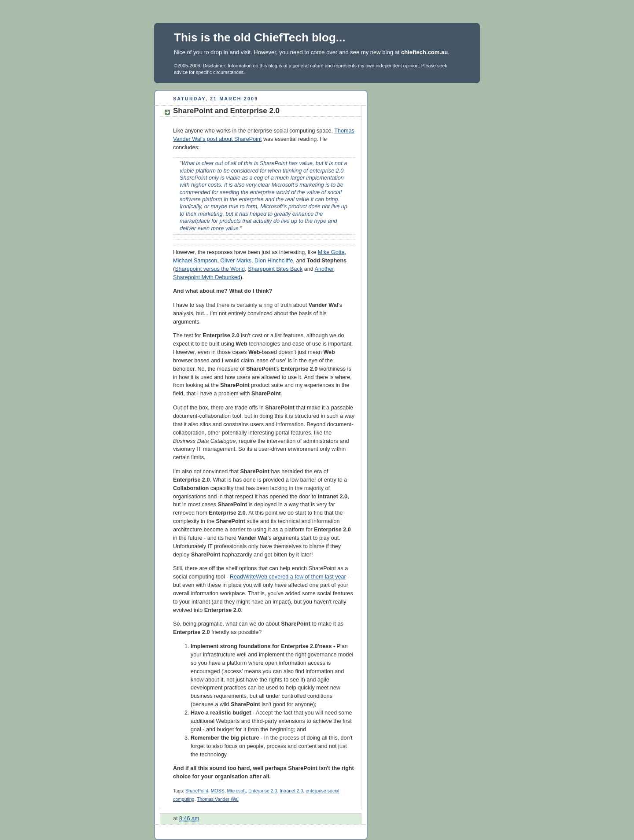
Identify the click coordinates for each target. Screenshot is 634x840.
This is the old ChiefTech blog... (260, 37)
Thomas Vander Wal (218, 799)
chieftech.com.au (424, 52)
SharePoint (197, 791)
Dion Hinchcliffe (274, 261)
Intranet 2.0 (291, 791)
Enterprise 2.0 (263, 791)
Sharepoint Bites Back (275, 269)
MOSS (218, 791)
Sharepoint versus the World (210, 269)
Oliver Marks (236, 261)
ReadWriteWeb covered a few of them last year (288, 577)
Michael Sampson (195, 261)
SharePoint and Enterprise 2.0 (226, 111)
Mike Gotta (331, 252)
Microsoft (237, 791)
